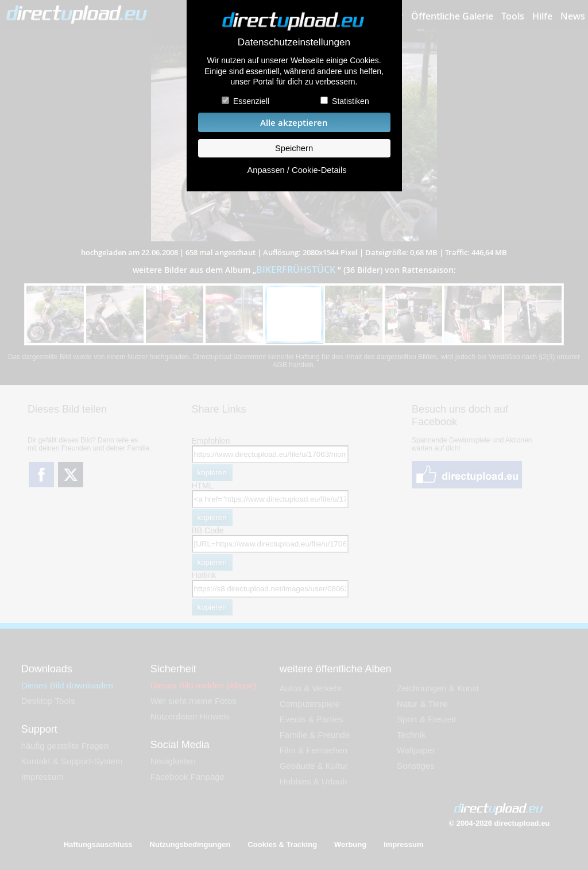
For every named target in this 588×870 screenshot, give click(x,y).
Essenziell (251, 101)
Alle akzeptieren (294, 123)
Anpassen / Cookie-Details (297, 170)
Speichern (294, 148)
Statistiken (351, 101)
